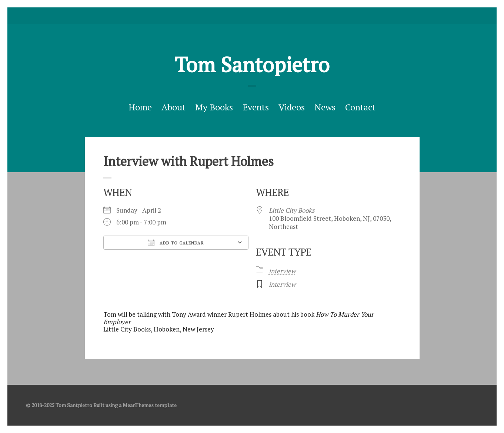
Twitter (241, 16)
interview (282, 271)
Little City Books (292, 210)
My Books (214, 107)
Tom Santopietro (252, 64)
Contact (360, 107)
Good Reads (264, 16)
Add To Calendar (176, 243)
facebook (252, 16)
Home (140, 107)
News (325, 107)
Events (256, 107)
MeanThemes (138, 405)
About (173, 107)
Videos (292, 107)
